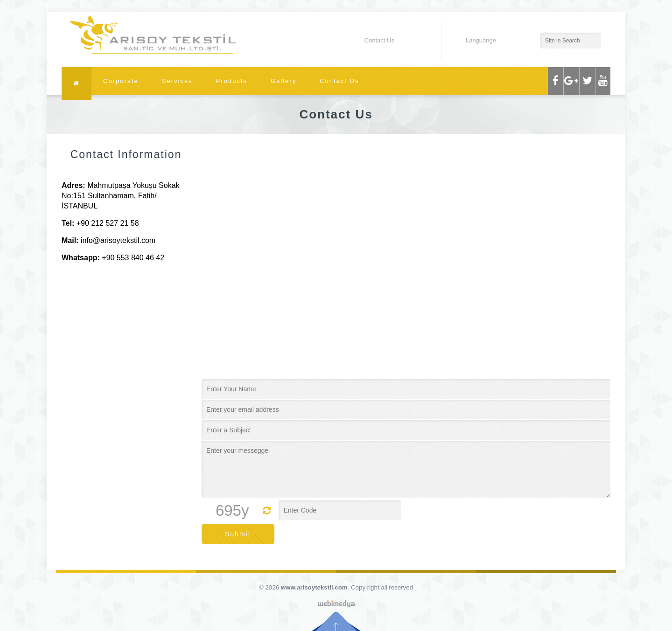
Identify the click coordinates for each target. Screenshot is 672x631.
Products (232, 81)
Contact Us (339, 81)
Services (177, 81)
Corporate (121, 81)
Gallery (283, 81)
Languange (474, 41)
